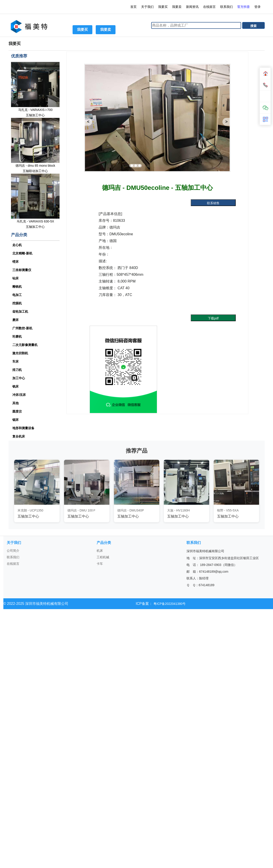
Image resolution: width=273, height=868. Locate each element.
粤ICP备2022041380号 (169, 604)
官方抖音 (244, 7)
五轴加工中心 (35, 115)
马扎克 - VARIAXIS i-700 (35, 110)
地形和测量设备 (23, 428)
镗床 (16, 262)
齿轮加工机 (20, 312)
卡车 (100, 564)
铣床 (16, 386)
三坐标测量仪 (22, 270)
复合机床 (19, 436)
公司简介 (13, 551)
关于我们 (147, 7)
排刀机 (17, 370)
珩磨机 (17, 336)
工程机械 (103, 557)
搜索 (253, 26)
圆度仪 (17, 411)
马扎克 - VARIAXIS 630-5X (35, 221)
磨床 (16, 320)
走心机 (17, 245)
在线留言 (209, 7)
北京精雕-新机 (22, 253)
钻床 (16, 278)
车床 (16, 361)
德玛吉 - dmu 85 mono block (35, 166)
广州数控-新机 (22, 328)
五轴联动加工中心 (35, 171)
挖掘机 (17, 303)
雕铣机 (17, 287)
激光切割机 (20, 353)
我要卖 (177, 7)
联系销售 (213, 203)
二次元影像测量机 (25, 345)
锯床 (16, 420)
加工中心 (19, 378)
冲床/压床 (19, 395)
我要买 (163, 7)
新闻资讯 (192, 7)
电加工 (17, 295)
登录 (258, 7)
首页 (133, 7)
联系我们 (226, 7)
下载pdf (213, 318)
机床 (100, 551)
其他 (16, 403)
